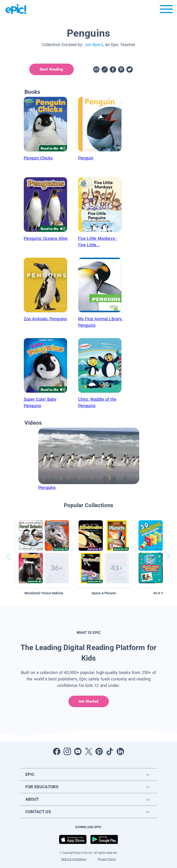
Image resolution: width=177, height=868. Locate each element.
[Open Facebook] (57, 751)
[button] (44, 553)
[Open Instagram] (67, 751)
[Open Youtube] (78, 751)
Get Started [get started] (88, 701)
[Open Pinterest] (99, 751)
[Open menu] (166, 10)
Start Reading (51, 69)
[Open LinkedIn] (120, 751)
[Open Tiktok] (110, 751)
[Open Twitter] (88, 751)
